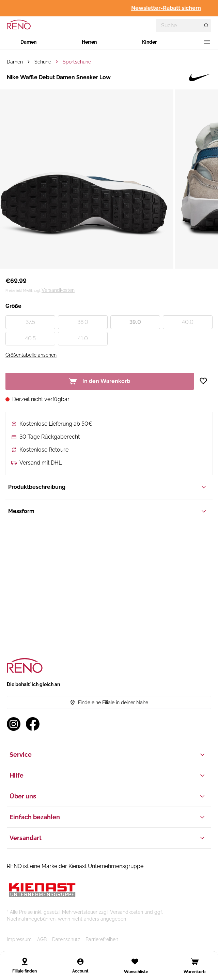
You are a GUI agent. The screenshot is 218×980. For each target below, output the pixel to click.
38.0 (83, 322)
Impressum (19, 939)
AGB (42, 939)
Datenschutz (66, 939)
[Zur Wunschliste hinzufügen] (206, 381)
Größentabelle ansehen (31, 355)
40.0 (188, 322)
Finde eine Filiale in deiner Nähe (109, 702)
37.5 (30, 322)
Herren (89, 42)
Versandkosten (58, 290)
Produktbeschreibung (108, 487)
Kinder (149, 42)
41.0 (83, 338)
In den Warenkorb (99, 381)
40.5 (30, 338)
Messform (108, 511)
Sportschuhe (77, 62)
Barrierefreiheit (102, 939)
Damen (28, 42)
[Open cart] (195, 962)
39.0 (135, 322)
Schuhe (43, 62)
